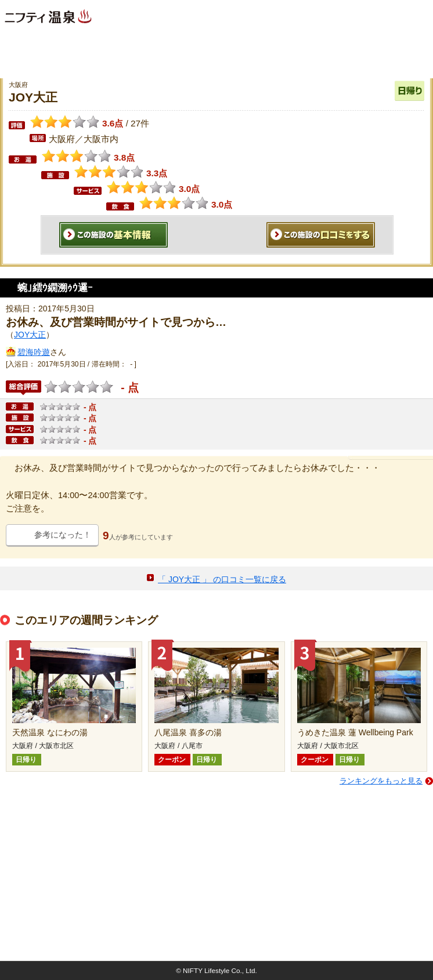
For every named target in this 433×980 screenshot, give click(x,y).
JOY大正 (30, 335)
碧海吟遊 (34, 352)
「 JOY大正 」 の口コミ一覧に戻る (222, 579)
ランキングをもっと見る (381, 781)
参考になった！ (63, 535)
